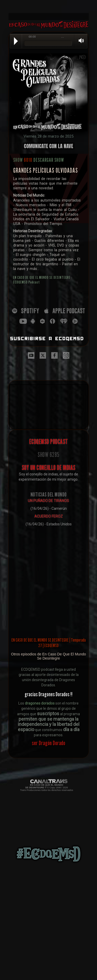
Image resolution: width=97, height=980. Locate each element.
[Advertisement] (49, 7)
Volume (79, 41)
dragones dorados (40, 703)
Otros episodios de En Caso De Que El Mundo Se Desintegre (49, 656)
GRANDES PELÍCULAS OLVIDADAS (46, 170)
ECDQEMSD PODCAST (49, 442)
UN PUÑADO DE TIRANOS (48, 501)
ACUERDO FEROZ (49, 516)
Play (16, 41)
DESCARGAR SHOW (49, 160)
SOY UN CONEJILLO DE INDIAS (49, 468)
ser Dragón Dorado (48, 743)
